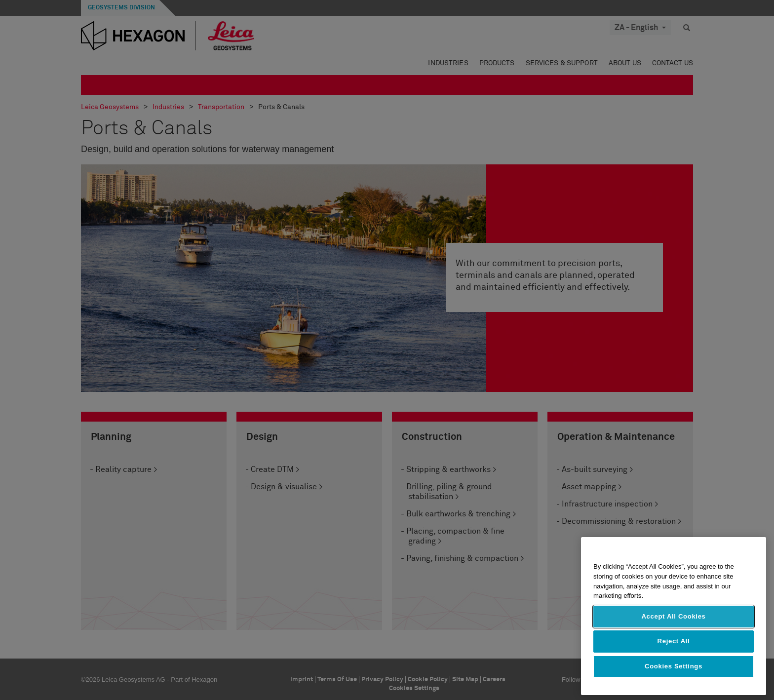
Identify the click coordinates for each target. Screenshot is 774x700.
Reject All (674, 641)
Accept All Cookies (673, 616)
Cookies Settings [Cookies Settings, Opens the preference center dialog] (674, 666)
